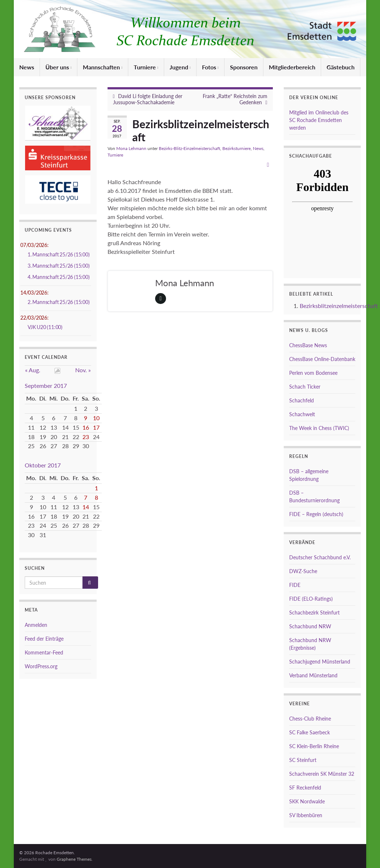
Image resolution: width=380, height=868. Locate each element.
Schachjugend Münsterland (320, 662)
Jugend (180, 67)
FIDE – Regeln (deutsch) (316, 514)
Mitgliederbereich (292, 67)
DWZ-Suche (303, 571)
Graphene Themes (74, 859)
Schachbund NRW (310, 626)
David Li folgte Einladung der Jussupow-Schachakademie (148, 99)
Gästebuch (341, 67)
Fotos (210, 67)
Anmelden (36, 625)
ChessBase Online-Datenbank (322, 359)
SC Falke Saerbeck (310, 732)
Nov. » (83, 370)
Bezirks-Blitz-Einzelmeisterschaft (189, 148)
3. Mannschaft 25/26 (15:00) (59, 266)
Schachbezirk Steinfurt (314, 613)
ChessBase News (308, 345)
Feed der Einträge (44, 639)
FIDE (295, 585)
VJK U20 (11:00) (45, 327)
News (27, 67)
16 (86, 427)
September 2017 (46, 386)
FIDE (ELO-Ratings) (311, 599)
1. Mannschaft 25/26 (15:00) (59, 254)
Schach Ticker (305, 387)
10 (96, 418)
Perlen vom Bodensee (313, 373)
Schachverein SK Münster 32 (322, 774)
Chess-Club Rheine (310, 719)
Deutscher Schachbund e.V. (320, 557)
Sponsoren (244, 67)
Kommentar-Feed (44, 652)
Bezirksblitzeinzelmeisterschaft (339, 306)
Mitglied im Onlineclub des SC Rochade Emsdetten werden (319, 120)
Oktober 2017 (43, 465)
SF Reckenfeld (305, 788)
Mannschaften (103, 67)
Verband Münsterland (313, 675)
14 (86, 507)
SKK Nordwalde (307, 801)
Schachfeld (302, 400)
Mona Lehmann (131, 148)
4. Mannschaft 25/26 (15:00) (59, 277)
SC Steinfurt (303, 760)
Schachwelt (302, 414)
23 (86, 437)
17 (96, 427)
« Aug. (33, 370)
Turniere (146, 67)
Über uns (58, 67)
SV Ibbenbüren (306, 815)
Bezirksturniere (237, 148)
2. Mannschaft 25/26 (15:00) (59, 302)
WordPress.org (41, 666)
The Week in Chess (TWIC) (319, 428)
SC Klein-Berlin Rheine (314, 746)
